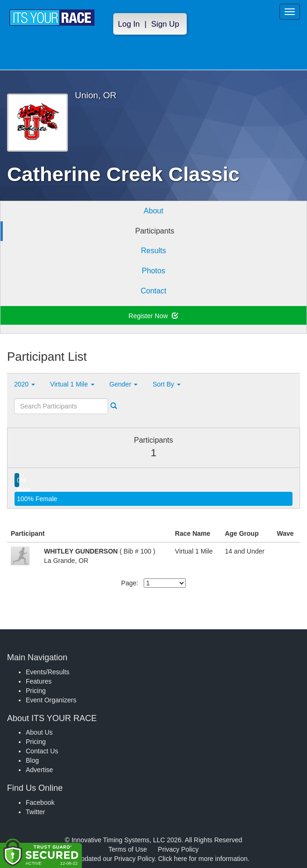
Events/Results (48, 672)
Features (39, 681)
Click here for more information (203, 859)
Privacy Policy (178, 849)
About (153, 211)
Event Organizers (51, 700)
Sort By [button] (167, 384)
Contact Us (42, 751)
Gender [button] (124, 384)
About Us (39, 732)
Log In (129, 24)
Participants (155, 231)
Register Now (154, 316)
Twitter (35, 812)
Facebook (40, 802)
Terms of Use (128, 849)
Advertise (39, 770)
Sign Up (165, 24)
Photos (153, 271)
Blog (32, 760)
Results (153, 251)
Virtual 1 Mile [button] (72, 384)
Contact (153, 291)
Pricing (36, 691)
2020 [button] (25, 384)
